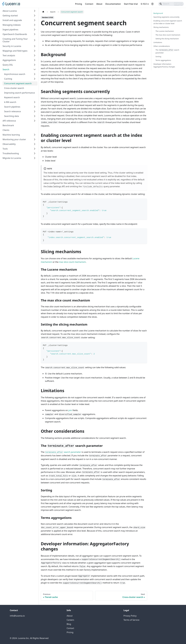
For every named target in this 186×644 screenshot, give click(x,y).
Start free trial (131, 4)
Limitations (158, 42)
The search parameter (167, 51)
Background (158, 13)
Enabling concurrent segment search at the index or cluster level (168, 22)
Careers (70, 620)
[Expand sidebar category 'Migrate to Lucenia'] (35, 158)
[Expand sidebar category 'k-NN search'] (35, 102)
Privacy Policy (130, 616)
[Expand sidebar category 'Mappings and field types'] (35, 51)
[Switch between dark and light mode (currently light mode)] (152, 4)
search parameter (63, 452)
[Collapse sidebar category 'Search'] (35, 69)
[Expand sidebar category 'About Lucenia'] (35, 11)
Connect (89, 4)
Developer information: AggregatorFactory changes (164, 65)
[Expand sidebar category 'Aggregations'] (35, 60)
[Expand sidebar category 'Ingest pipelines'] (35, 30)
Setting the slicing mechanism (167, 39)
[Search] (171, 4)
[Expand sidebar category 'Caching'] (35, 79)
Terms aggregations (163, 60)
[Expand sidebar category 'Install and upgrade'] (35, 20)
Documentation (113, 4)
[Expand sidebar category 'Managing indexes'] (35, 25)
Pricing (79, 4)
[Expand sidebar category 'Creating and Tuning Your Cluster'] (35, 40)
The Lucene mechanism (165, 31)
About (99, 4)
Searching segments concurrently (166, 17)
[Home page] (43, 12)
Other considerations (162, 46)
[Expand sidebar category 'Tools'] (35, 149)
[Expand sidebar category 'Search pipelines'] (35, 107)
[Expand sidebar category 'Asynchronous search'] (35, 74)
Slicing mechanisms (161, 27)
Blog (69, 624)
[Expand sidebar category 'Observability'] (35, 144)
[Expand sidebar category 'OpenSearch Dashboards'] (35, 34)
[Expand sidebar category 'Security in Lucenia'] (35, 46)
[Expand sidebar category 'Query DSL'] (35, 65)
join (70, 410)
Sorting (158, 56)
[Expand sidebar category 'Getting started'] (35, 16)
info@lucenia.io (17, 616)
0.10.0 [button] (144, 4)
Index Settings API (56, 186)
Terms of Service (131, 620)
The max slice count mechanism (168, 35)
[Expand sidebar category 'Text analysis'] (35, 55)
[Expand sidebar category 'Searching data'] (35, 116)
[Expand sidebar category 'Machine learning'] (35, 135)
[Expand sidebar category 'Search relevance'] (35, 111)
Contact (70, 628)
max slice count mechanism (72, 262)
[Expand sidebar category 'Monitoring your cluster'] (35, 139)
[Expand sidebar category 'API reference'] (35, 121)
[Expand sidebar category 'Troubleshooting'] (35, 153)
